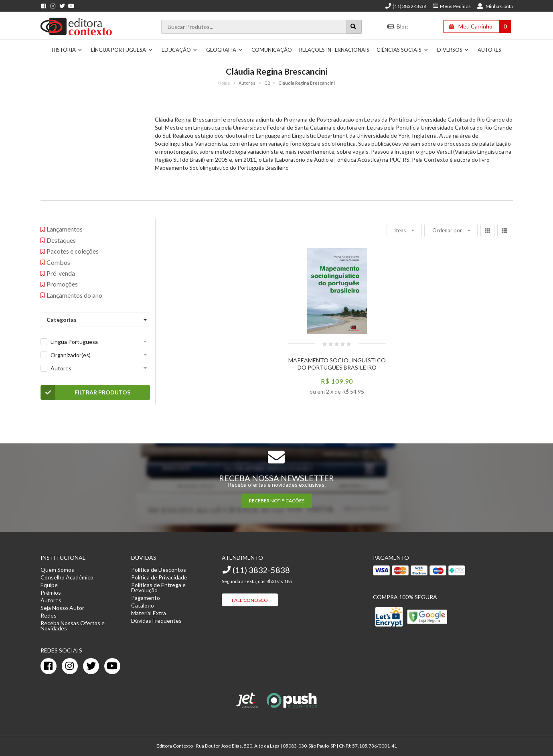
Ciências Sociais (402, 50)
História (67, 50)
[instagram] (70, 666)
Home (224, 83)
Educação (180, 50)
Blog (397, 26)
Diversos (453, 50)
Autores (489, 50)
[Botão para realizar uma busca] (354, 27)
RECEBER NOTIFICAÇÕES (277, 501)
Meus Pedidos (451, 6)
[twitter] (91, 666)
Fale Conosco (250, 600)
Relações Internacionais (334, 50)
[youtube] (112, 666)
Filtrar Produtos (86, 392)
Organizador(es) (71, 355)
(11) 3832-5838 (405, 6)
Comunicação (272, 50)
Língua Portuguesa (122, 50)
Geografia (225, 50)
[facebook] (49, 666)
